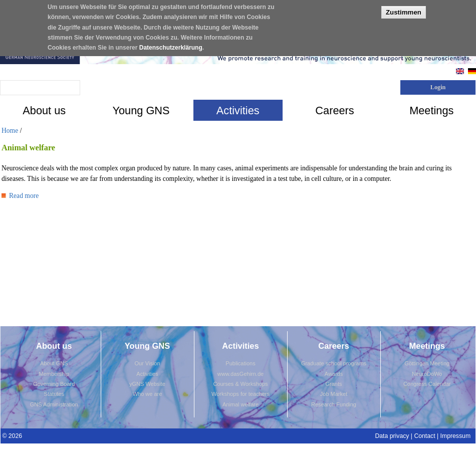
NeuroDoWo (427, 374)
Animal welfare (241, 404)
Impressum (456, 436)
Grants (333, 384)
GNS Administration (54, 404)
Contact (424, 436)
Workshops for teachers (241, 394)
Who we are (148, 394)
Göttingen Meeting (427, 363)
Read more (20, 196)
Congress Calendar (427, 384)
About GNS (54, 363)
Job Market (334, 394)
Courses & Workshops (240, 384)
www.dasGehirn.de (241, 374)
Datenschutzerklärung (171, 42)
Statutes (54, 394)
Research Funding (334, 404)
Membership (54, 374)
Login (438, 87)
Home (10, 131)
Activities (147, 374)
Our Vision (147, 363)
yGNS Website (147, 384)
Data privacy (392, 436)
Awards (334, 374)
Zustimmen (404, 7)
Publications (240, 363)
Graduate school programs (334, 363)
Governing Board (54, 384)
